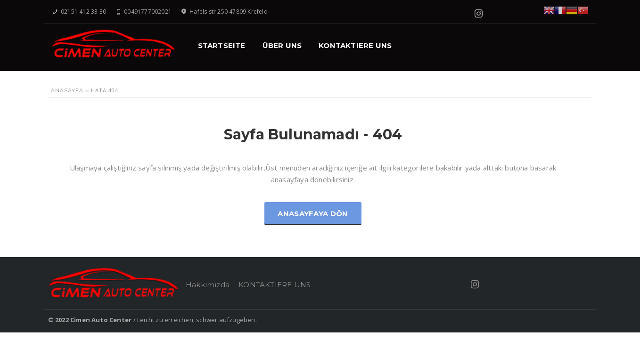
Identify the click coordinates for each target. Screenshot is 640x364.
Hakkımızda (208, 285)
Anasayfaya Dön (313, 214)
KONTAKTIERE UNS (275, 285)
